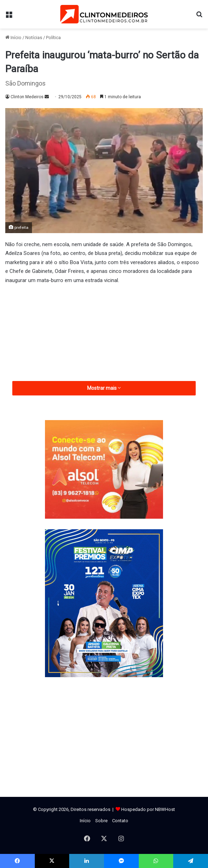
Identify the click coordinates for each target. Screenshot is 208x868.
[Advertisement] (104, 343)
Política (53, 38)
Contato (120, 821)
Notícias (34, 38)
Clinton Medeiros (27, 97)
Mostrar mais (104, 388)
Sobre (101, 821)
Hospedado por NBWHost (148, 809)
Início (13, 38)
